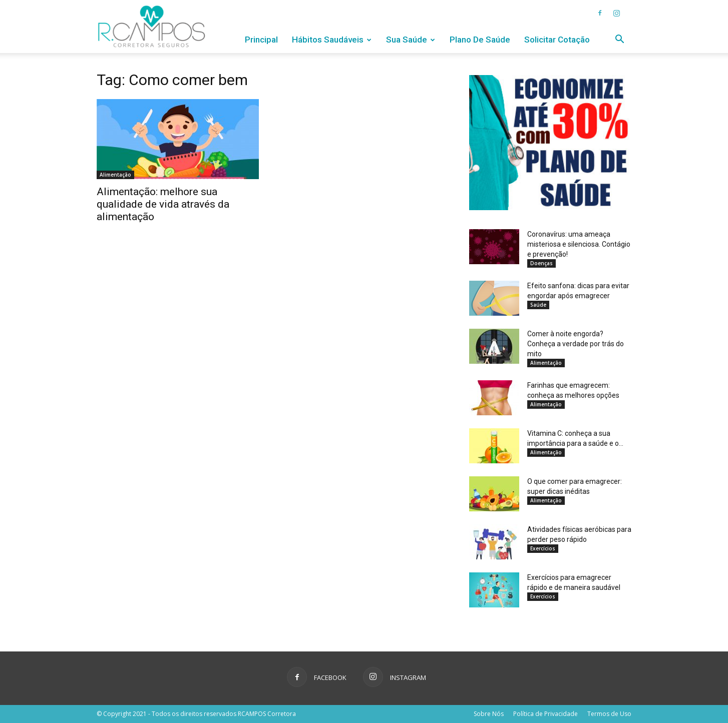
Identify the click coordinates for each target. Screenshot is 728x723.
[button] (619, 40)
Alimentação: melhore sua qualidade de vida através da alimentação (163, 204)
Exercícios (543, 548)
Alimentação (115, 175)
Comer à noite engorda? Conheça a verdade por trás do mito (576, 344)
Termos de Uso (609, 714)
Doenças (541, 263)
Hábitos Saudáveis (332, 40)
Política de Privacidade (545, 714)
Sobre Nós (489, 714)
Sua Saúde (411, 40)
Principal (261, 40)
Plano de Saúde (480, 40)
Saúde (538, 305)
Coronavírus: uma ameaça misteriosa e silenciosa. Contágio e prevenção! (579, 244)
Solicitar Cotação (557, 40)
